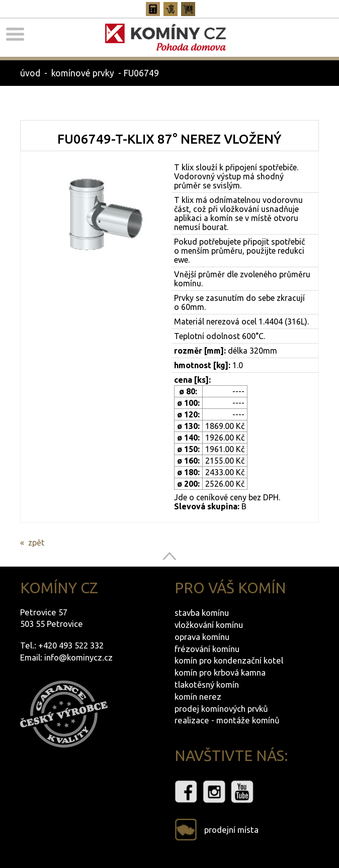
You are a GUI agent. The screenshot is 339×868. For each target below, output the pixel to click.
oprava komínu (202, 637)
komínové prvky (83, 73)
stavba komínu (202, 613)
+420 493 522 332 (71, 645)
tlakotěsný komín (207, 684)
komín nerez (198, 696)
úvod (30, 73)
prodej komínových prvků (221, 709)
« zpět (32, 542)
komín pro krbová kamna (220, 672)
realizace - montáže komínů (227, 720)
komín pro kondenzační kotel (229, 660)
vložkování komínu (209, 625)
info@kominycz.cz (78, 657)
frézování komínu (207, 649)
